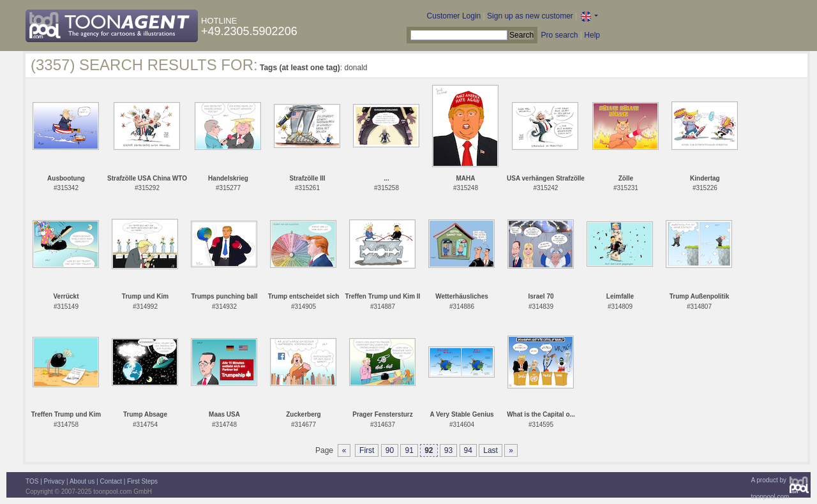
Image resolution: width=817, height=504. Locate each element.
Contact (111, 481)
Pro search (559, 35)
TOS (32, 481)
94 (468, 450)
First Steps (142, 481)
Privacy (55, 481)
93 (448, 450)
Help (592, 35)
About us (82, 481)
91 (409, 450)
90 (390, 450)
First (367, 450)
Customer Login (454, 16)
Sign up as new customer (530, 16)
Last (491, 450)
